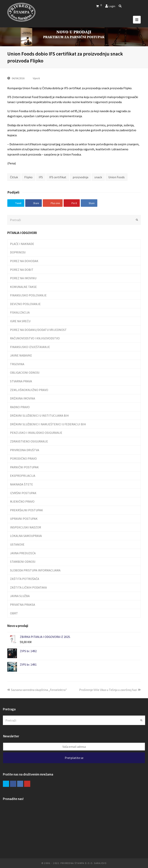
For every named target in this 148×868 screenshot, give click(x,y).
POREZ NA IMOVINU (23, 278)
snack (98, 177)
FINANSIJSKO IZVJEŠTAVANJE (30, 347)
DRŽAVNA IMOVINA (23, 398)
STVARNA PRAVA (21, 381)
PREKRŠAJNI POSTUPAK (26, 510)
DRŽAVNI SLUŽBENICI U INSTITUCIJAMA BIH (39, 415)
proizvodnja (80, 177)
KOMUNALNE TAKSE (23, 287)
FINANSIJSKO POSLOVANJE (28, 295)
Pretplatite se (74, 758)
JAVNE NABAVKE (21, 355)
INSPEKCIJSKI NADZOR (26, 527)
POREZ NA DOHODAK (24, 261)
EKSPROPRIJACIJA (23, 476)
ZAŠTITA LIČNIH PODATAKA (28, 587)
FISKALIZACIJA (20, 312)
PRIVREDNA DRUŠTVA (25, 450)
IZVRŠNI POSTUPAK (23, 493)
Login (112, 6)
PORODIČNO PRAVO (23, 458)
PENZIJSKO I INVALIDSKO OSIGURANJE (36, 433)
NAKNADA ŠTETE (21, 484)
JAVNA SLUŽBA (20, 596)
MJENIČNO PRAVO (22, 501)
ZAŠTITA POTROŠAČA (25, 579)
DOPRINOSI (18, 252)
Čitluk (14, 177)
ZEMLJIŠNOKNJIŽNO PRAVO (29, 390)
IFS (41, 177)
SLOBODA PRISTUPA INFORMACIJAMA (35, 570)
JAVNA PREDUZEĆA (23, 553)
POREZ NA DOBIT (22, 270)
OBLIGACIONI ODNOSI (25, 373)
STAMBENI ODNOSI (23, 562)
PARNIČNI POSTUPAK (24, 467)
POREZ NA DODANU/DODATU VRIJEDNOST (38, 330)
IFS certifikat (58, 177)
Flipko (28, 177)
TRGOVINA (17, 364)
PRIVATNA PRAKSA (23, 605)
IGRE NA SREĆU (20, 321)
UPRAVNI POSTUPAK (24, 519)
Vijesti (36, 78)
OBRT (14, 613)
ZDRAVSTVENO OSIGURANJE (29, 441)
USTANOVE (17, 544)
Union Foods (116, 177)
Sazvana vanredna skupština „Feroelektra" (37, 690)
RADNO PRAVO (20, 407)
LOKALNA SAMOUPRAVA (26, 536)
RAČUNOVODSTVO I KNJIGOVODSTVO (35, 338)
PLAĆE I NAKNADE (22, 244)
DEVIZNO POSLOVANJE (25, 304)
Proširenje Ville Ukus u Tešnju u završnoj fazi (110, 690)
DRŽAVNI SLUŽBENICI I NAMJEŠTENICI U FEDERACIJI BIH (48, 424)
